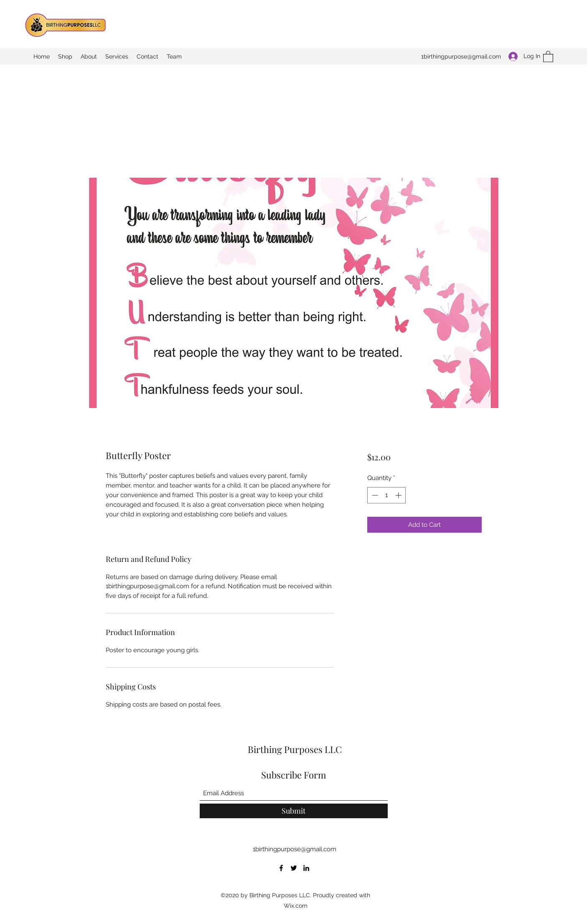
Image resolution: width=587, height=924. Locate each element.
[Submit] (294, 811)
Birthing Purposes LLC (295, 749)
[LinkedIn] (306, 868)
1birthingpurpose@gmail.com (461, 56)
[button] (548, 56)
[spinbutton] (387, 495)
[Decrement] (374, 495)
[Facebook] (281, 868)
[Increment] (399, 495)
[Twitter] (294, 868)
